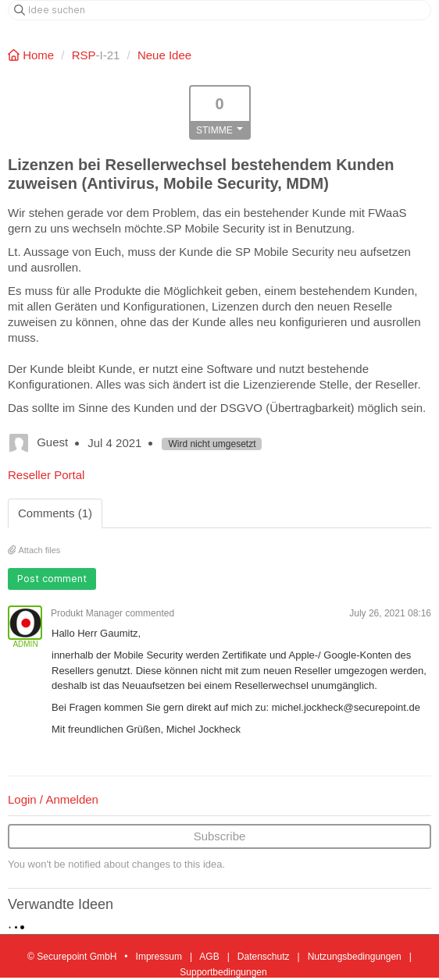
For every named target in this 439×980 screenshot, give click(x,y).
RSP (84, 55)
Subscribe (220, 836)
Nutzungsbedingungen (355, 957)
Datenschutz (264, 957)
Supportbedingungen (223, 972)
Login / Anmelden (53, 799)
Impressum (159, 957)
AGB (209, 957)
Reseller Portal (46, 475)
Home (32, 55)
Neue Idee (164, 55)
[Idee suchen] (219, 10)
